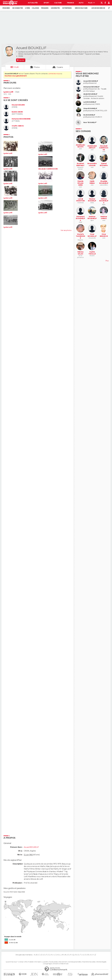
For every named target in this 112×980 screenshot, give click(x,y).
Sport (46, 3)
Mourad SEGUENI (18, 105)
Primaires (45, 8)
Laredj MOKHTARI (80, 200)
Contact (21, 962)
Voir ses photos (66, 230)
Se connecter (18, 8)
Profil (16, 67)
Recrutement (63, 962)
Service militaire (81, 8)
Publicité (31, 962)
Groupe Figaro (48, 964)
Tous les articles (53, 962)
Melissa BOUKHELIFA (104, 201)
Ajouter (22, 60)
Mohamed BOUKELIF (91, 87)
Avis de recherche (98, 8)
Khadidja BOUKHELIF (104, 182)
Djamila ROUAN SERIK (80, 183)
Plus (91, 3)
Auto (81, 3)
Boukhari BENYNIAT (80, 165)
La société (45, 962)
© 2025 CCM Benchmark (61, 964)
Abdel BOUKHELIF (90, 94)
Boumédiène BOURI (92, 165)
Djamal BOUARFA (104, 165)
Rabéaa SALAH (80, 253)
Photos (37, 67)
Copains (60, 67)
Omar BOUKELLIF (92, 235)
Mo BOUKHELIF (89, 115)
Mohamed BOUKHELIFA (80, 219)
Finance (70, 3)
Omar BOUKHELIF (90, 109)
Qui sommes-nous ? (12, 962)
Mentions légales (101, 962)
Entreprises (67, 8)
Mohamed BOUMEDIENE (21, 119)
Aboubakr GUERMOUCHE (48, 169)
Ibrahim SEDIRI (17, 112)
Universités (55, 8)
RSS (26, 962)
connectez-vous (54, 74)
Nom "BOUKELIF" (90, 122)
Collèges (35, 8)
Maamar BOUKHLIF (92, 200)
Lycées (28, 8)
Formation (38, 962)
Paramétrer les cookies (89, 962)
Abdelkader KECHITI (80, 146)
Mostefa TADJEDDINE (80, 236)
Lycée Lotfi (8, 92)
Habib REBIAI (92, 182)
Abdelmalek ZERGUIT (92, 147)
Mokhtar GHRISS (104, 218)
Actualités (33, 3)
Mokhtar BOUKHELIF (92, 218)
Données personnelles (75, 962)
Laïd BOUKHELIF (90, 102)
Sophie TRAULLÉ (92, 253)
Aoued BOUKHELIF (91, 81)
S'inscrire (6, 8)
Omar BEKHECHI (104, 235)
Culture (58, 3)
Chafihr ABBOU (18, 126)
